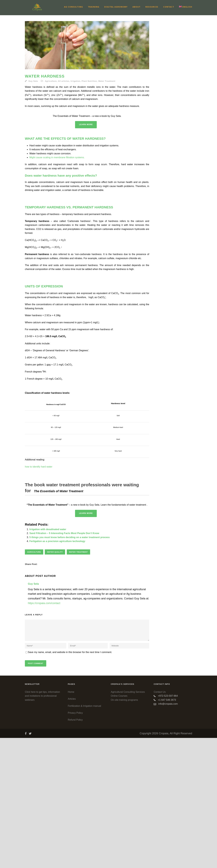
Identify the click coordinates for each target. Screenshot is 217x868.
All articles (64, 81)
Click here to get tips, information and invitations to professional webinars (42, 826)
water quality (55, 682)
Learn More (86, 190)
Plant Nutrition (89, 81)
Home (71, 822)
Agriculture (51, 81)
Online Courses (119, 826)
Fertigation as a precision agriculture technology (57, 671)
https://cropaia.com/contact (44, 733)
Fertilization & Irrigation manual (84, 836)
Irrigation (75, 81)
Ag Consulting (73, 7)
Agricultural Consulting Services (128, 822)
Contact (169, 7)
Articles (72, 829)
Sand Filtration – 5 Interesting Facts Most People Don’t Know (64, 663)
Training (94, 7)
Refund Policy (75, 850)
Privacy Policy (75, 843)
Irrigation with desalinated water (48, 659)
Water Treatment (107, 81)
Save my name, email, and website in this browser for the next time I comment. (70, 782)
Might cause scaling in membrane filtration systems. (57, 222)
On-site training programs (124, 830)
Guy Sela (33, 81)
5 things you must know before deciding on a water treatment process (70, 667)
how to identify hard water (39, 532)
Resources (152, 7)
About (136, 7)
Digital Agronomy (116, 7)
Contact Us (160, 822)
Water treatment (79, 682)
